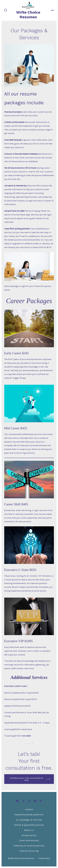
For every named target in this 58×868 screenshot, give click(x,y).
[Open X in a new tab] (23, 801)
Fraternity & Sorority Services (29, 846)
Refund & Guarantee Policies (29, 825)
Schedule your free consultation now (26, 779)
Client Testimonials (29, 840)
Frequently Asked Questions (29, 815)
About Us (29, 830)
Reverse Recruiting (29, 851)
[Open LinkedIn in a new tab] (35, 801)
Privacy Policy (29, 835)
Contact (29, 809)
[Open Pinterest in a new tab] (41, 801)
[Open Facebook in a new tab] (17, 801)
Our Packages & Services (29, 820)
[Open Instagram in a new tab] (29, 801)
